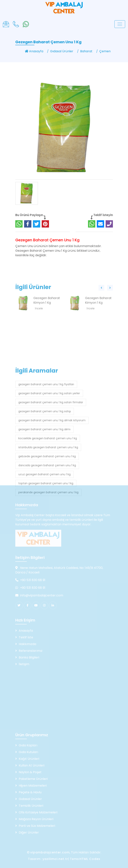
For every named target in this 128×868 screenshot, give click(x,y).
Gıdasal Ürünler (62, 51)
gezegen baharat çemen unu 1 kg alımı (44, 478)
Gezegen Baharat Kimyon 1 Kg (47, 310)
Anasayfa (34, 51)
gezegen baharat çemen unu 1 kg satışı (45, 460)
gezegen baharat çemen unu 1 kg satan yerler (49, 442)
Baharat (86, 51)
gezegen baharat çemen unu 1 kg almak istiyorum (52, 469)
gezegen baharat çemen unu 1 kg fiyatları (46, 433)
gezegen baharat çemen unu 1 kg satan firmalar (51, 451)
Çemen (105, 51)
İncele (39, 319)
